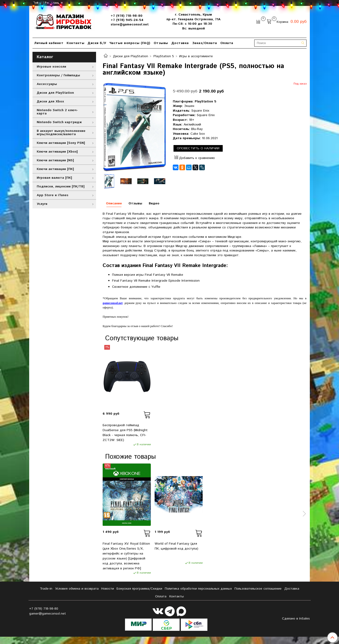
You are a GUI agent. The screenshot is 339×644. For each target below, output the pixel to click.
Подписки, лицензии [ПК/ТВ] (61, 186)
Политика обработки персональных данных (198, 589)
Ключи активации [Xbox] (57, 152)
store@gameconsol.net (130, 24)
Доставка (180, 43)
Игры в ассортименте (196, 56)
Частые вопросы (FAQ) (130, 43)
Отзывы (161, 43)
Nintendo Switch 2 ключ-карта (57, 112)
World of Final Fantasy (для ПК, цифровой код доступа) (176, 546)
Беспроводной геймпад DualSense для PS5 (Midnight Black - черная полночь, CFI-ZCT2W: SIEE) (125, 433)
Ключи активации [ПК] (55, 169)
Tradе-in (46, 589)
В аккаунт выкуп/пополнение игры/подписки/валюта (61, 133)
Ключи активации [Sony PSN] (61, 143)
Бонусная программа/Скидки (139, 589)
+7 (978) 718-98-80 (127, 16)
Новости (108, 589)
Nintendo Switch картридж (59, 122)
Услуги (42, 204)
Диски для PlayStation (131, 56)
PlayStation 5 (164, 56)
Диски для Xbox (50, 101)
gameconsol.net (113, 303)
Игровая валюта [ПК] (54, 178)
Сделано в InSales (296, 619)
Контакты (75, 43)
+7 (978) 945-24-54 (127, 20)
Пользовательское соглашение (258, 589)
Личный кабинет (49, 43)
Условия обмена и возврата (77, 589)
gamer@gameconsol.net (48, 614)
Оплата (227, 43)
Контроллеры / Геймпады (58, 75)
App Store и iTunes (52, 195)
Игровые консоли (51, 67)
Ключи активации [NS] (55, 160)
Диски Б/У (97, 43)
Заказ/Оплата (205, 43)
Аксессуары (47, 84)
